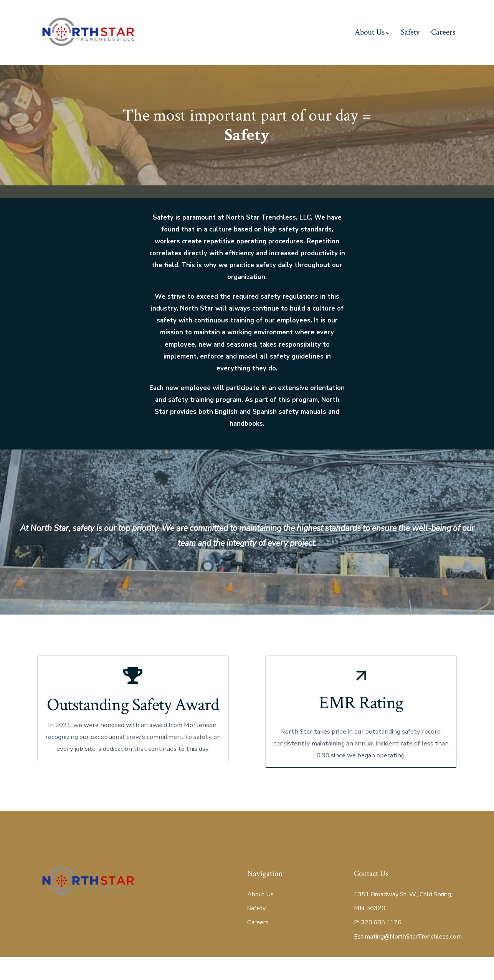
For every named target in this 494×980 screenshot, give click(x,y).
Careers (443, 32)
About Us (372, 32)
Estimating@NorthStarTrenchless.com (408, 959)
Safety (410, 32)
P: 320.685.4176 (378, 945)
